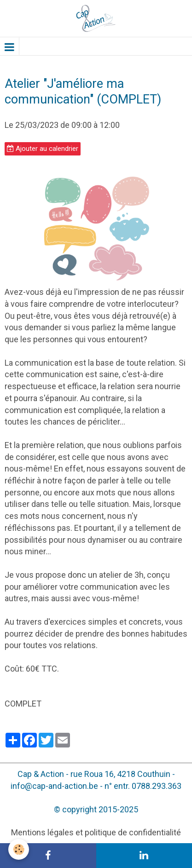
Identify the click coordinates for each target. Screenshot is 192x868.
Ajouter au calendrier (43, 149)
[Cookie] (19, 849)
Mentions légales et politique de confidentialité (96, 832)
